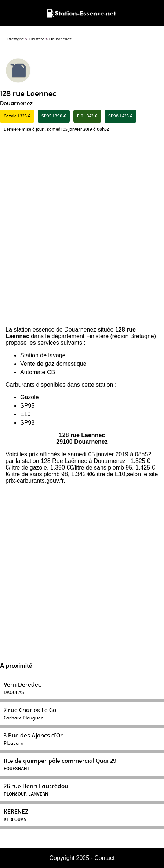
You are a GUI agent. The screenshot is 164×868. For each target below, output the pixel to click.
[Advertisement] (82, 231)
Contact (104, 858)
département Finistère (80, 336)
